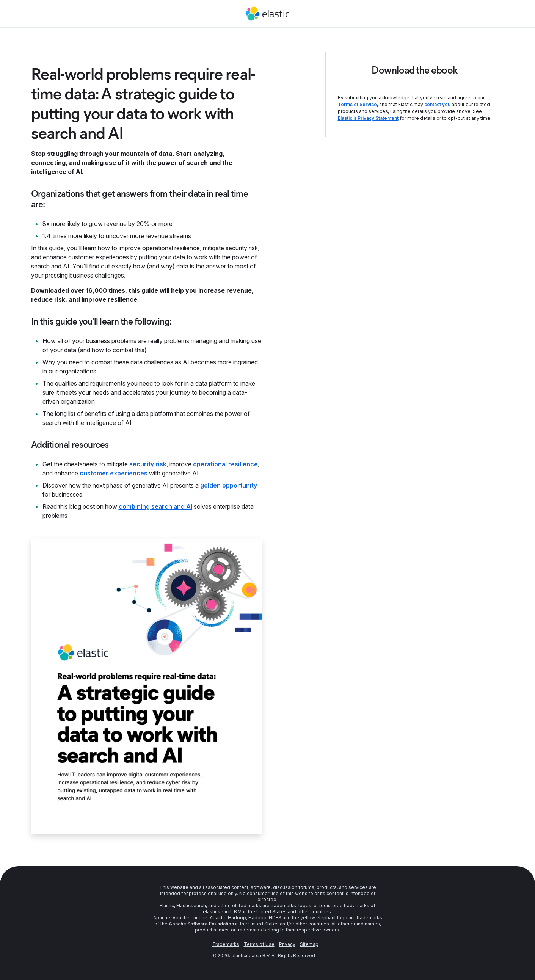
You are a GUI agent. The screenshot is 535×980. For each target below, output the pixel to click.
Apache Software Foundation (201, 924)
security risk (148, 464)
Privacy (287, 944)
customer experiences (114, 473)
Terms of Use (259, 944)
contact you (437, 104)
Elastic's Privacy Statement (368, 118)
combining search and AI (155, 506)
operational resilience (225, 464)
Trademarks (226, 944)
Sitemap (309, 944)
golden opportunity (229, 485)
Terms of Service (357, 104)
